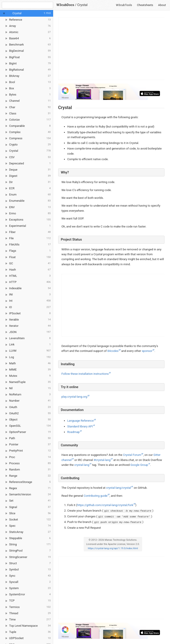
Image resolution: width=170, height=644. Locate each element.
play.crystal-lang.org (74, 397)
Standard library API (80, 426)
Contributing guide (96, 496)
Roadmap (73, 432)
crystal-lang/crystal (119, 488)
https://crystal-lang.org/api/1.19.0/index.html (113, 548)
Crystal (82, 5)
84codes (113, 351)
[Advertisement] (112, 49)
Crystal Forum (132, 455)
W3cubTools (124, 5)
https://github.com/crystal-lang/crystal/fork (105, 505)
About (162, 5)
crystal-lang (82, 465)
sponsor (147, 351)
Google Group (139, 465)
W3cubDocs (65, 5)
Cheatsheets (145, 5)
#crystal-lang (102, 460)
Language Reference (80, 421)
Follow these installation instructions (85, 374)
